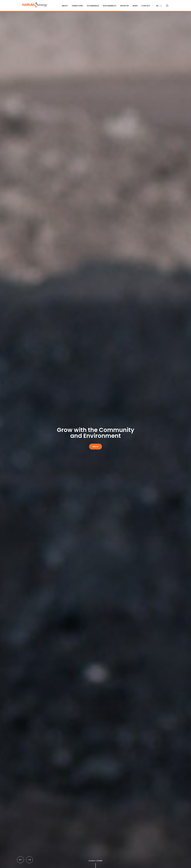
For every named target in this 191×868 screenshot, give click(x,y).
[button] (20, 860)
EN (157, 6)
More (95, 447)
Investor (124, 6)
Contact (146, 6)
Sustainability (110, 6)
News (135, 6)
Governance (93, 6)
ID (161, 6)
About (65, 6)
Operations (77, 6)
